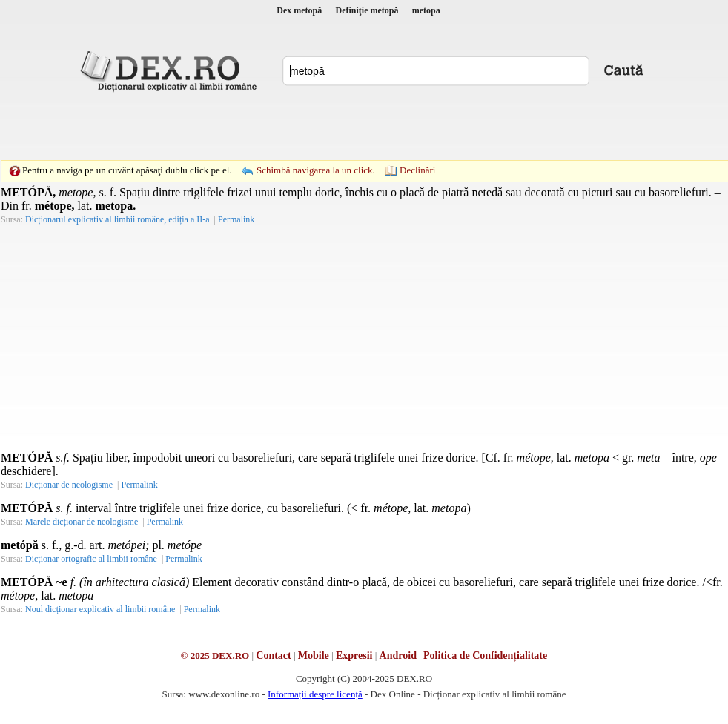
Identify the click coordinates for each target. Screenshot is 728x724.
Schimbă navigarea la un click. (316, 170)
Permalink (236, 219)
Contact (273, 655)
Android (398, 655)
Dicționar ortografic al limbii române (91, 559)
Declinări (417, 170)
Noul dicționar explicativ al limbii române (100, 609)
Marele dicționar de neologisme (82, 522)
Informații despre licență (315, 694)
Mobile (314, 655)
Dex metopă (299, 10)
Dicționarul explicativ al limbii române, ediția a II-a (118, 219)
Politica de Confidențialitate (485, 655)
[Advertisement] (341, 126)
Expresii (354, 655)
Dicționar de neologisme (69, 485)
